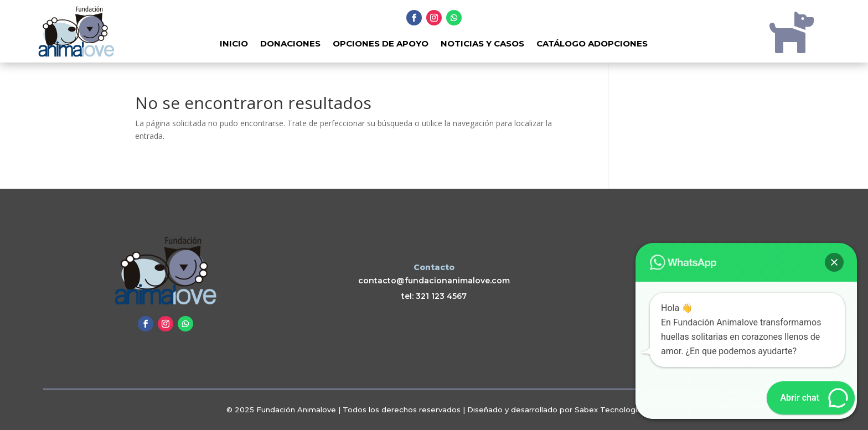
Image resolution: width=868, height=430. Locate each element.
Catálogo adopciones (592, 44)
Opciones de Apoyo (381, 44)
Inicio (234, 44)
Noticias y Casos (482, 44)
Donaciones (290, 44)
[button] (834, 262)
